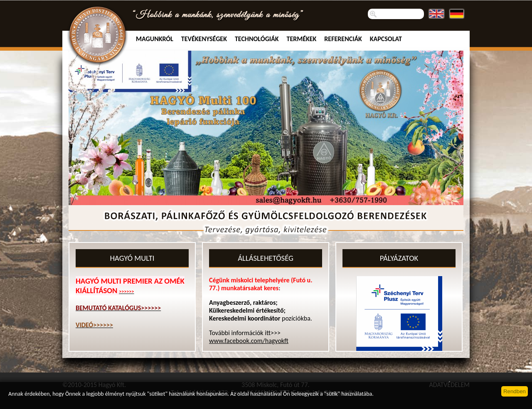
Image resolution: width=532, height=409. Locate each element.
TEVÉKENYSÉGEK (204, 39)
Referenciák (343, 39)
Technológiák (257, 39)
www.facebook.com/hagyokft (249, 341)
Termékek (302, 39)
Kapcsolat (386, 39)
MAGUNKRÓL (155, 39)
